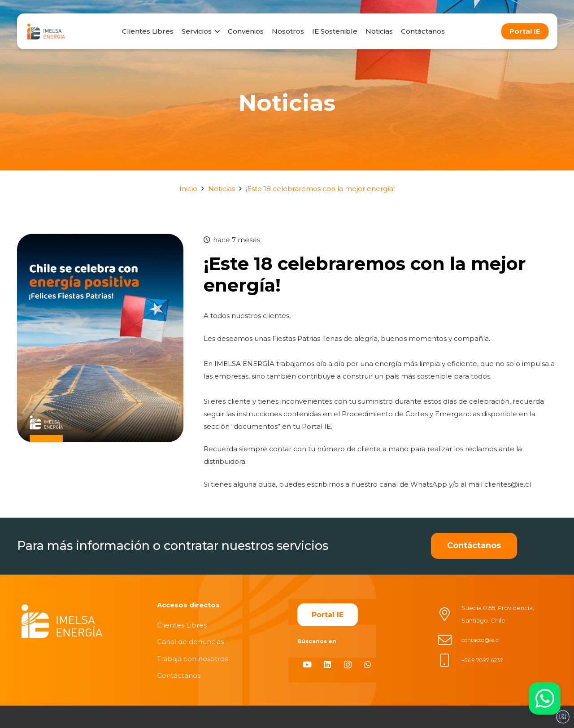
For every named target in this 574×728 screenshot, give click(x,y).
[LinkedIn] (328, 665)
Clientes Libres (182, 625)
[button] (216, 31)
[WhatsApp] (368, 665)
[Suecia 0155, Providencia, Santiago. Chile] (449, 614)
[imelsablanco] (62, 621)
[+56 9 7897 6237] (449, 660)
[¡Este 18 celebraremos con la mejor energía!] (100, 240)
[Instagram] (348, 665)
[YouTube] (307, 665)
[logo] (46, 31)
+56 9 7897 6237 (482, 660)
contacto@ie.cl (481, 640)
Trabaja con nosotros (192, 659)
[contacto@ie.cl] (449, 640)
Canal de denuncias (190, 642)
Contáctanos (179, 675)
